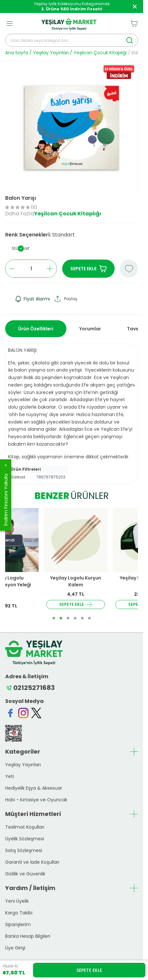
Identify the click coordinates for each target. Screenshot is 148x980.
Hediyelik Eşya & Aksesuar (34, 788)
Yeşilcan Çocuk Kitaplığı (100, 53)
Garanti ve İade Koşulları (32, 862)
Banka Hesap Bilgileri (28, 936)
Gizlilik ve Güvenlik (25, 874)
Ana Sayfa (17, 53)
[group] (71, 128)
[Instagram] (23, 713)
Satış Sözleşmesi (24, 850)
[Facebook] (10, 713)
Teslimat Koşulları (25, 827)
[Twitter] (36, 713)
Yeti (10, 776)
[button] (21, 248)
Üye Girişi (15, 948)
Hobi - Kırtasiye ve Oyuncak (36, 800)
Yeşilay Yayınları (51, 53)
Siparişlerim (18, 924)
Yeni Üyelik (17, 901)
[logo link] (69, 23)
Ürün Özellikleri (36, 329)
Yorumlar (90, 329)
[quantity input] (31, 269)
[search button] (130, 40)
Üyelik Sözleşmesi (25, 839)
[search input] (72, 40)
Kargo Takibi (19, 913)
